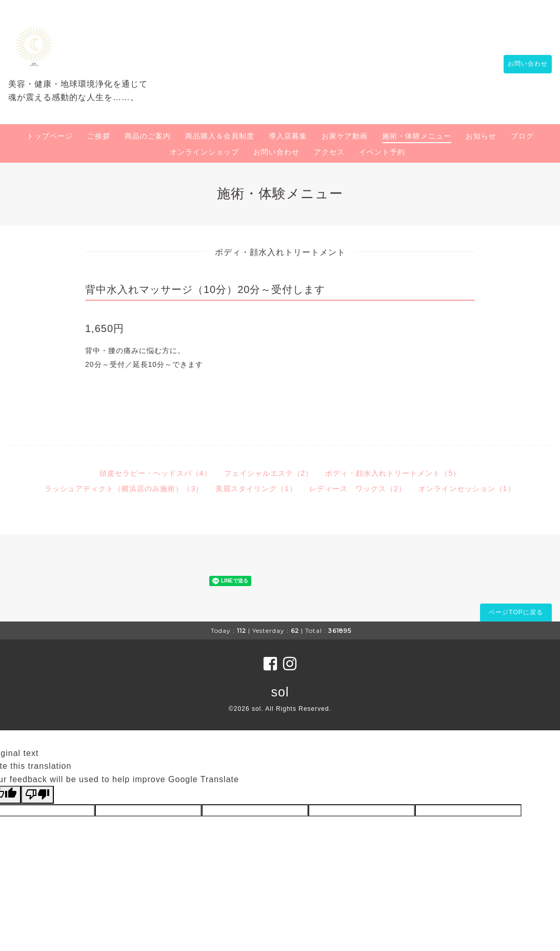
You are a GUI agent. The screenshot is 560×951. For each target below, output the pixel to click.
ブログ (522, 136)
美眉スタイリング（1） (256, 489)
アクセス (329, 152)
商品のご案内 (148, 136)
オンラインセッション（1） (467, 489)
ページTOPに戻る (516, 612)
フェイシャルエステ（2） (269, 473)
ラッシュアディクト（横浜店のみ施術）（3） (124, 489)
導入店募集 (288, 136)
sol (280, 692)
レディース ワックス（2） (358, 489)
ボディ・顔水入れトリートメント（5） (393, 473)
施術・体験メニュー (417, 136)
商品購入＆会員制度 (220, 136)
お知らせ (481, 136)
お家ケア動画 (345, 136)
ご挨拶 (99, 136)
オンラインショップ (204, 152)
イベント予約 (382, 152)
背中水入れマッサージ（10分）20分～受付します (205, 289)
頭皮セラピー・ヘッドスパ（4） (156, 473)
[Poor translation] (37, 794)
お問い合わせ (523, 64)
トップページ (50, 136)
